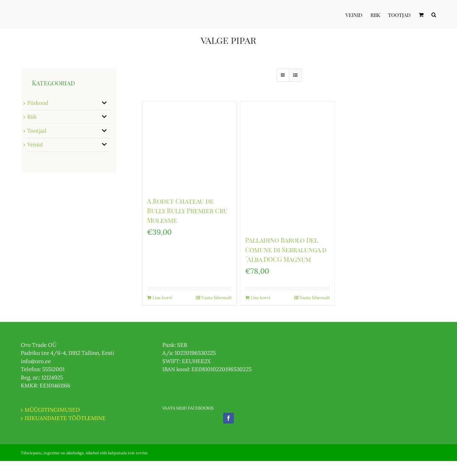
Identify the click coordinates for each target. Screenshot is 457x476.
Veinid (35, 144)
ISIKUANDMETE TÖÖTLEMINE (65, 418)
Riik (32, 117)
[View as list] (295, 75)
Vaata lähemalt (217, 298)
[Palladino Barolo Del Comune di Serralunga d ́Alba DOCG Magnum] (287, 165)
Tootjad (37, 131)
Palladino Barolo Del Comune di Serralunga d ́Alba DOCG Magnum (286, 250)
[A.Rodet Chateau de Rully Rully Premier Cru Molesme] (189, 146)
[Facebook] (229, 418)
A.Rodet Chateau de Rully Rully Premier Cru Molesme (187, 211)
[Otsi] (434, 14)
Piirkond (38, 103)
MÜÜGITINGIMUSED (52, 410)
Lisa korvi (162, 298)
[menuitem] (358, 14)
